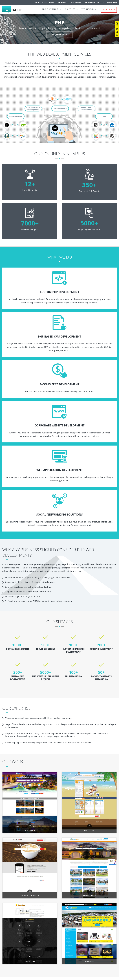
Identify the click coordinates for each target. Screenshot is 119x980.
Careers (76, 2)
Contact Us (92, 2)
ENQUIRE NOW (60, 35)
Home (62, 2)
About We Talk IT (51, 9)
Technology (89, 9)
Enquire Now (109, 10)
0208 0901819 (110, 2)
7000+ (30, 223)
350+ (89, 185)
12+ (30, 184)
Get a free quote (45, 2)
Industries (71, 9)
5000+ (89, 223)
